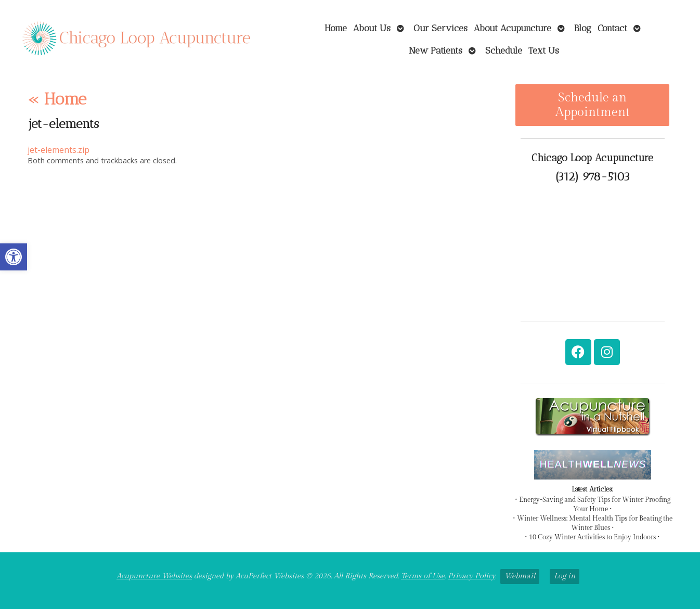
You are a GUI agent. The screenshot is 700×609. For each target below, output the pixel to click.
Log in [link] (565, 576)
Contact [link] (612, 28)
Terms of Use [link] (423, 576)
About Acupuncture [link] (513, 28)
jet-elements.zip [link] (59, 150)
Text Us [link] (544, 50)
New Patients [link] (436, 50)
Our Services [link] (440, 28)
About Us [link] (372, 28)
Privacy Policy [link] (471, 576)
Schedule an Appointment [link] (593, 105)
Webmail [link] (520, 576)
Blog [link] (583, 28)
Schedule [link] (504, 50)
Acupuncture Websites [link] (154, 576)
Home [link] (336, 28)
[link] (14, 257)
